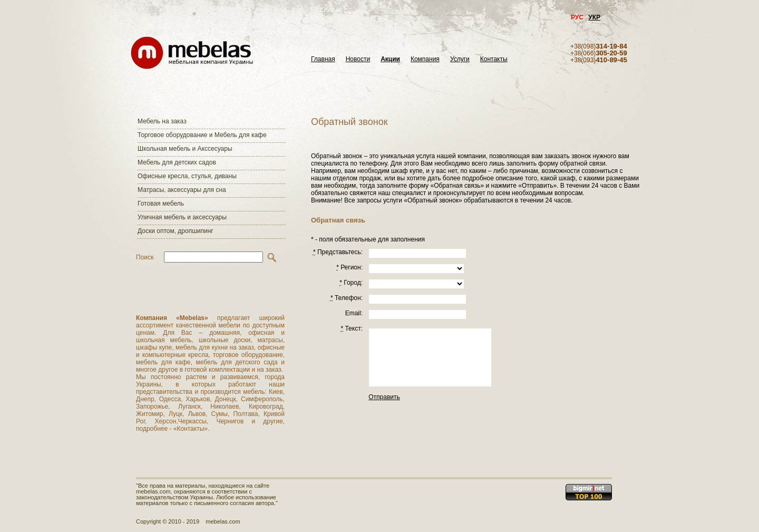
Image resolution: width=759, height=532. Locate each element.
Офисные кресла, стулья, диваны (187, 176)
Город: (351, 283)
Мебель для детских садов (177, 162)
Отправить (384, 397)
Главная (323, 59)
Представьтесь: (338, 252)
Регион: (349, 267)
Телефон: (347, 298)
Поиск (145, 257)
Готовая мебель (161, 204)
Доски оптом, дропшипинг (176, 231)
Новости (358, 59)
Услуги (460, 59)
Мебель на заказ (162, 121)
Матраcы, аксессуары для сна (182, 190)
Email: (354, 313)
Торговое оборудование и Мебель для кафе (202, 135)
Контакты (494, 59)
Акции (390, 59)
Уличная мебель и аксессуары (182, 217)
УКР (594, 17)
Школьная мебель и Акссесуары (185, 149)
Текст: (352, 328)
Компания (425, 59)
